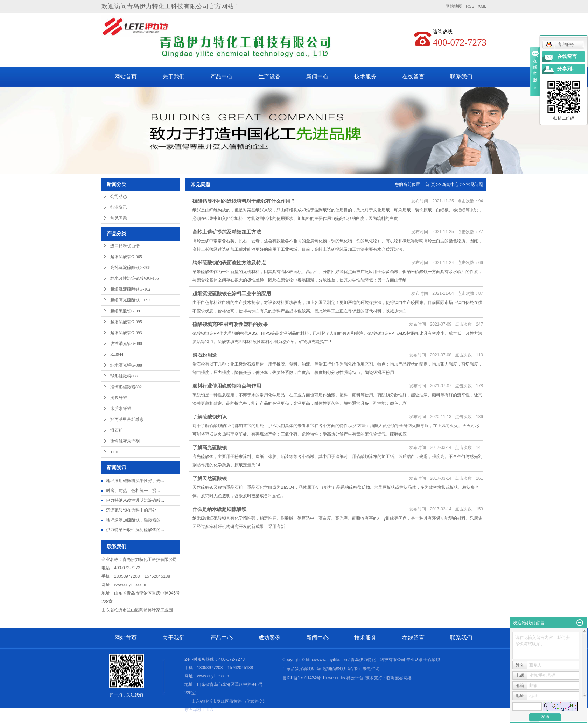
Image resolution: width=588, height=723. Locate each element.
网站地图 (454, 6)
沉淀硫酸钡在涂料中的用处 (131, 510)
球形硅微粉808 (124, 376)
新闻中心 (317, 77)
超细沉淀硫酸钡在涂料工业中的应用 (232, 293)
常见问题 (119, 218)
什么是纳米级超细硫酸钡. (220, 509)
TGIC (115, 452)
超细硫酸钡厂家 (337, 669)
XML (482, 6)
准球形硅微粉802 (126, 387)
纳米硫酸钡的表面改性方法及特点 (229, 263)
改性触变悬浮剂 (125, 441)
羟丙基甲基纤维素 (127, 419)
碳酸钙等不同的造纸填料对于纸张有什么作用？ (244, 201)
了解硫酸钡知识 (210, 417)
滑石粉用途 (205, 355)
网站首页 (126, 77)
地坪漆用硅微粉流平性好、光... (135, 481)
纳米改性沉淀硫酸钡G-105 (135, 278)
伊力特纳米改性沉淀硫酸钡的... (135, 530)
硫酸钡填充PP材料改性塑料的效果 (230, 324)
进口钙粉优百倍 (125, 246)
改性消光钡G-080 (126, 343)
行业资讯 (119, 207)
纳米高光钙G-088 (126, 365)
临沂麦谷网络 (399, 678)
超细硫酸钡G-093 (126, 333)
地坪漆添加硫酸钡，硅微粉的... (135, 520)
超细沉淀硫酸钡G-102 (130, 289)
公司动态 (119, 196)
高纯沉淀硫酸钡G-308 (130, 267)
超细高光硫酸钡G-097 (130, 300)
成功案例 (269, 638)
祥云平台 (355, 678)
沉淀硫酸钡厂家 (307, 669)
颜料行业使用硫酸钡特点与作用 (227, 386)
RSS (470, 6)
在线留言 (413, 77)
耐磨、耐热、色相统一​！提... (133, 491)
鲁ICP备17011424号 (302, 678)
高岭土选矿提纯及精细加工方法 (227, 232)
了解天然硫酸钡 (210, 478)
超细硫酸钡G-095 (126, 322)
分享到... (566, 69)
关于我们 (174, 77)
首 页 (430, 185)
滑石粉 (117, 430)
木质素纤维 (121, 409)
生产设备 (269, 77)
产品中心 (222, 77)
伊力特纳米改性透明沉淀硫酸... (135, 500)
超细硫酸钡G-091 (126, 311)
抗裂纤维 (119, 398)
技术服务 (365, 77)
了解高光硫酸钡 (210, 447)
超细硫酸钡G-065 (126, 257)
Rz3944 (117, 354)
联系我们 (461, 77)
